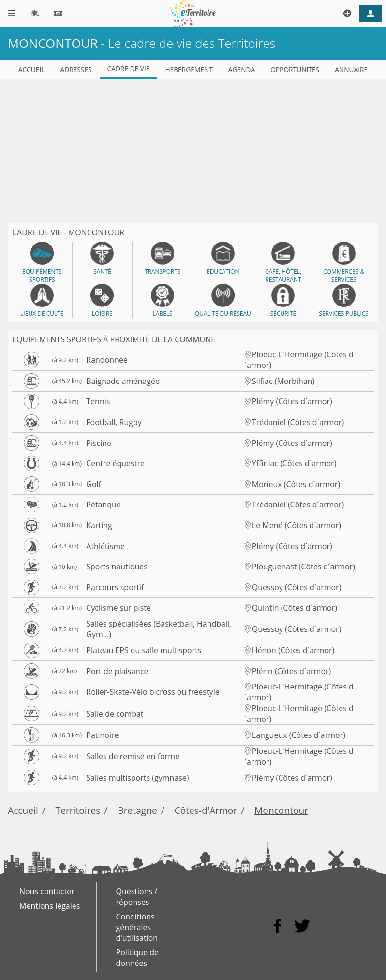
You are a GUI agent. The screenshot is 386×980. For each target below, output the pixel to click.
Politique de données (138, 958)
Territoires (78, 810)
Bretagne (137, 810)
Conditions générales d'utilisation (137, 927)
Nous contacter (47, 891)
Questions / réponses (137, 897)
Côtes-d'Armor (206, 810)
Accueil (23, 810)
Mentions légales (50, 906)
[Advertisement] (193, 147)
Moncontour (281, 810)
